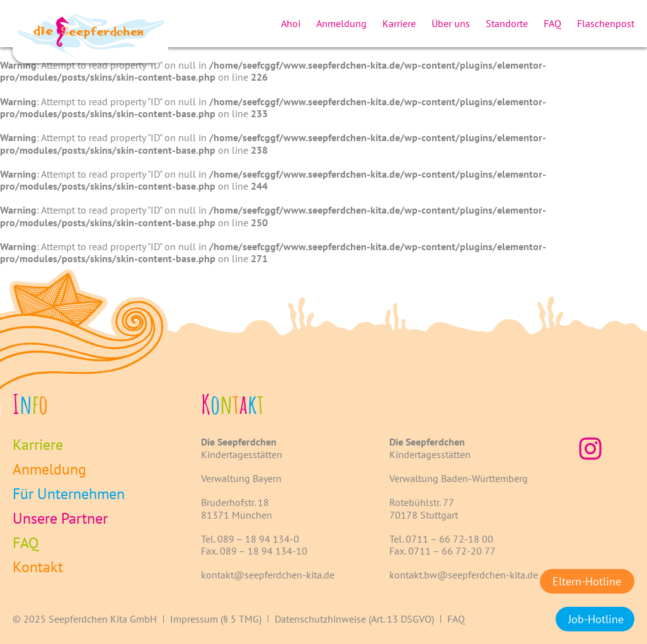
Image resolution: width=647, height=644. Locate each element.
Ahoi (291, 23)
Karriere (399, 23)
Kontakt (38, 567)
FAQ (553, 23)
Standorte (507, 23)
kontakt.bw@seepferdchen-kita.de (464, 575)
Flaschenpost (606, 23)
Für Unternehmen (69, 494)
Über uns (451, 23)
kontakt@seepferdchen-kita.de (268, 575)
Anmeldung (341, 23)
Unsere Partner (60, 519)
